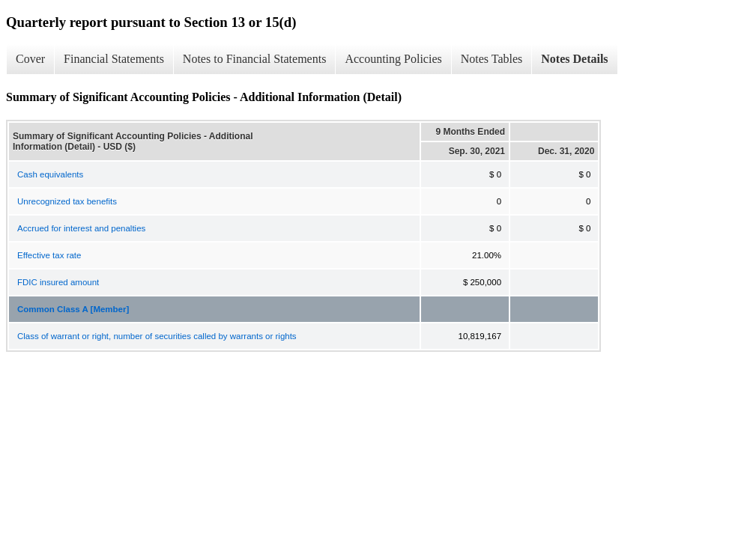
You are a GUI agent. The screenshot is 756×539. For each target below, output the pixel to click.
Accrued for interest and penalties (81, 228)
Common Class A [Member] (73, 309)
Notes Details (574, 59)
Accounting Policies (393, 59)
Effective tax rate (49, 255)
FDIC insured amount (58, 282)
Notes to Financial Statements (255, 59)
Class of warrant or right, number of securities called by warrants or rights (157, 336)
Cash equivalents (50, 174)
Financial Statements (114, 59)
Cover (30, 59)
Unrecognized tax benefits (67, 201)
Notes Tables (492, 59)
